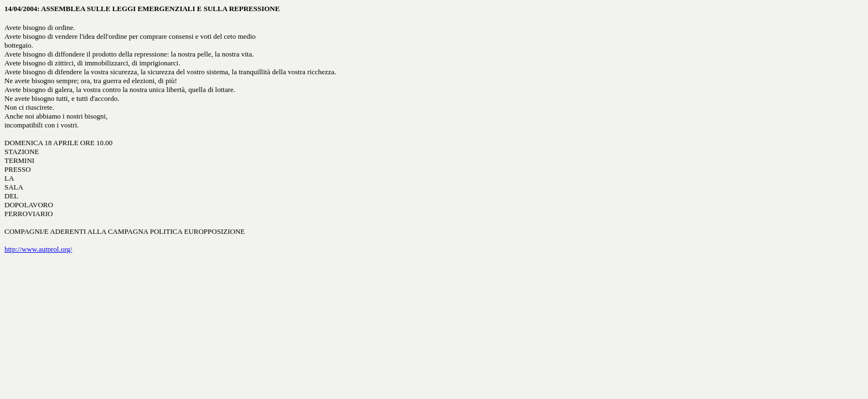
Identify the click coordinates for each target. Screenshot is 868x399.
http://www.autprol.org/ (38, 249)
